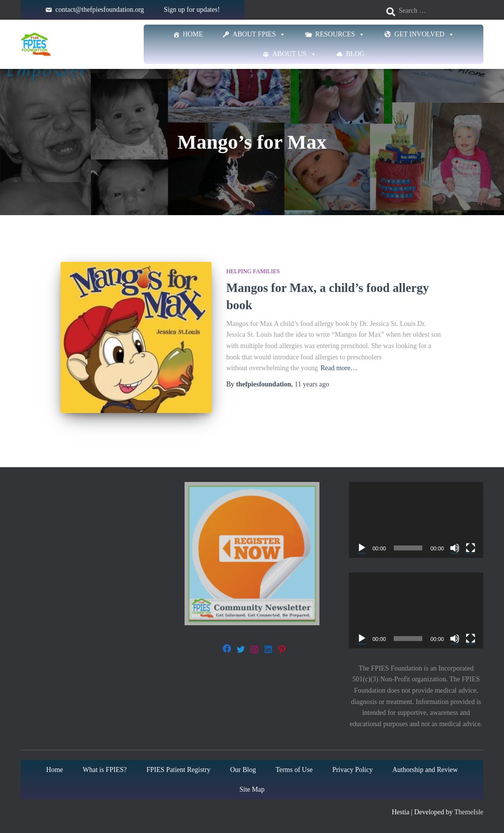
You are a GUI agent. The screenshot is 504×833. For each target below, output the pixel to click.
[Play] (362, 547)
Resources (340, 34)
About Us (294, 54)
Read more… (339, 368)
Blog (355, 54)
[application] (416, 519)
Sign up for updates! (192, 10)
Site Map (252, 788)
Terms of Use (294, 768)
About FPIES (259, 34)
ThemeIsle (469, 811)
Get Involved (424, 34)
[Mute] (455, 547)
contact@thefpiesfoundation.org (99, 10)
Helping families (253, 271)
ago (312, 384)
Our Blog (243, 768)
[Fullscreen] (471, 547)
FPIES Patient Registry (179, 768)
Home (193, 34)
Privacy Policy (352, 768)
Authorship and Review (425, 768)
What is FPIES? (105, 768)
